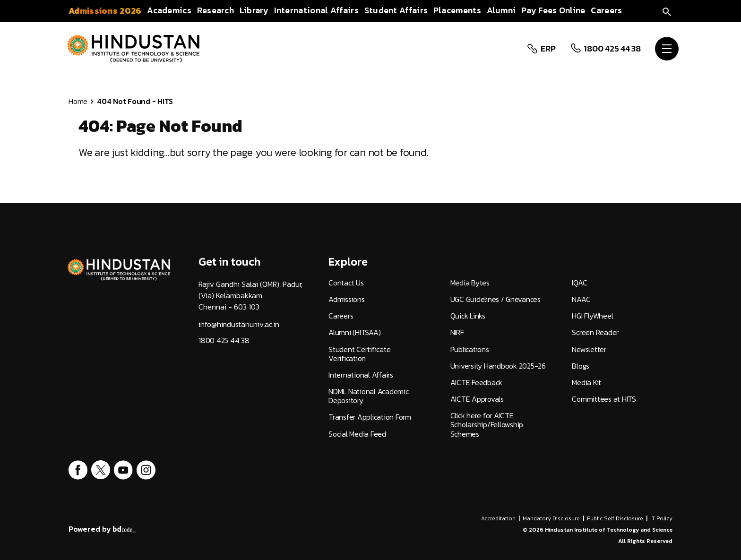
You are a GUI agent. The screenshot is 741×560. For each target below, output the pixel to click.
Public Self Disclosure (615, 518)
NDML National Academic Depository (369, 396)
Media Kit (586, 383)
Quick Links (468, 316)
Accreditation (498, 518)
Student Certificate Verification (359, 354)
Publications (470, 349)
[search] (667, 11)
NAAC (581, 299)
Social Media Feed (357, 434)
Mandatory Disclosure (551, 518)
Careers (341, 316)
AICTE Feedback (477, 383)
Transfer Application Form (370, 417)
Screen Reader (595, 332)
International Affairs (361, 375)
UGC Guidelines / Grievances (495, 299)
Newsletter (589, 349)
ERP (548, 49)
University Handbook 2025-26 (498, 366)
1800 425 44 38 (612, 49)
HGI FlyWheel (592, 316)
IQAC (579, 283)
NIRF (457, 332)
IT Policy (661, 518)
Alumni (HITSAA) (354, 332)
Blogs (581, 366)
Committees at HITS (604, 399)
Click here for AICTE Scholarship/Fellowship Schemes (487, 425)
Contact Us (346, 283)
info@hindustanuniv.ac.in (239, 324)
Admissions (347, 299)
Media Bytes (470, 283)
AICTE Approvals (477, 399)
